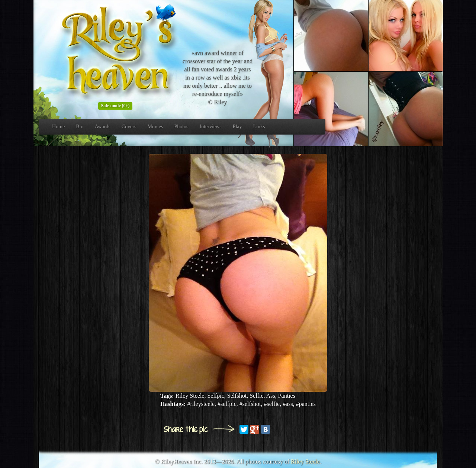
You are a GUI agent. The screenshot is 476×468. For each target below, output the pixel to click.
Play (237, 127)
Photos (181, 127)
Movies (155, 127)
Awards (102, 127)
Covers (129, 127)
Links (259, 127)
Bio (80, 127)
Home (58, 127)
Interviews (211, 127)
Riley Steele (305, 461)
